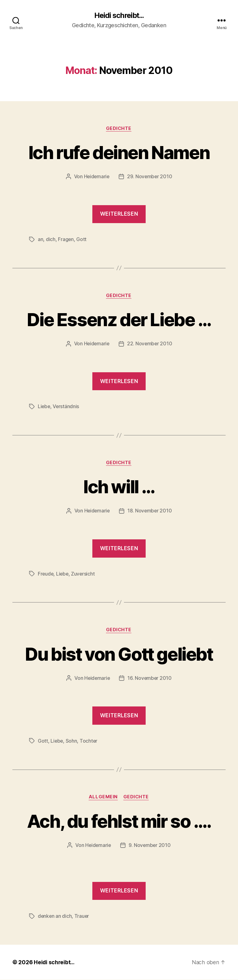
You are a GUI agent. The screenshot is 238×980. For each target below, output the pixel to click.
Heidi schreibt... (119, 15)
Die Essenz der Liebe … (119, 319)
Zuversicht (84, 574)
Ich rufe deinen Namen (119, 152)
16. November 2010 (150, 679)
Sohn (72, 741)
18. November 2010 (150, 512)
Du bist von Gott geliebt (119, 654)
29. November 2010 (150, 177)
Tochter (89, 741)
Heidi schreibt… (55, 963)
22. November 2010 (150, 344)
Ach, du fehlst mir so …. (119, 821)
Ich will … (119, 487)
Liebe (44, 407)
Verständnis (67, 407)
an (40, 240)
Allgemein (103, 797)
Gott (82, 240)
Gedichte (119, 129)
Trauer (82, 917)
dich (51, 240)
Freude (46, 574)
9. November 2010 (150, 846)
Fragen (66, 240)
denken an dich (55, 917)
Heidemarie (96, 177)
